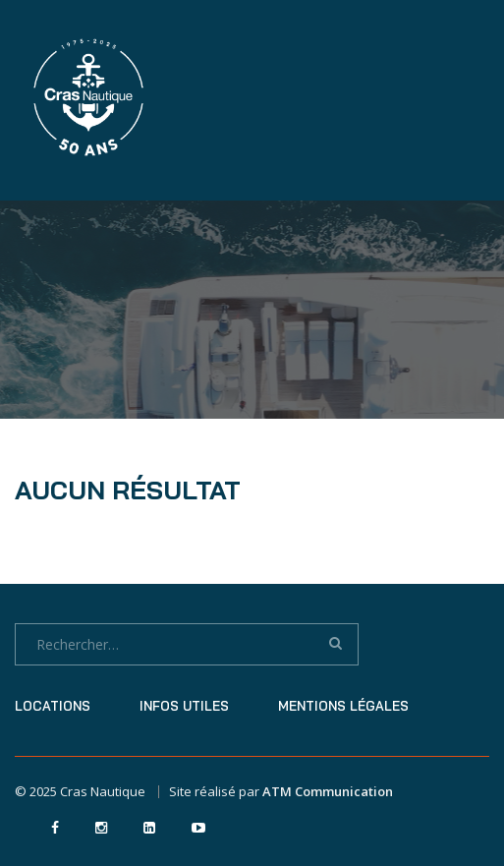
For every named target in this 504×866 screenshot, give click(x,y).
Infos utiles (184, 706)
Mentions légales (343, 706)
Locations (53, 706)
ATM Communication (328, 791)
